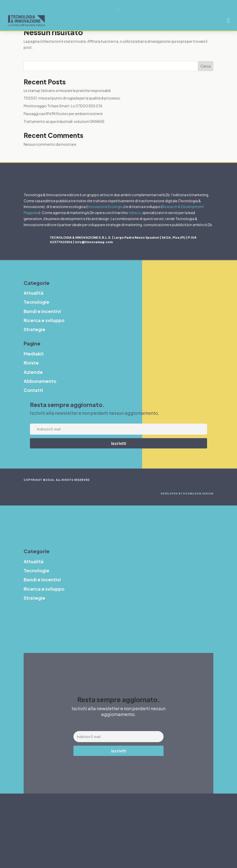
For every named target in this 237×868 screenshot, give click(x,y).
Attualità (35, 724)
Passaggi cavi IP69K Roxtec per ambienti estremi (63, 131)
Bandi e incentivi (49, 749)
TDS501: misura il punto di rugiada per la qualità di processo (72, 116)
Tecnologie (39, 736)
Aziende (57, 803)
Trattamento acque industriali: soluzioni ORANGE (64, 139)
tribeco (135, 230)
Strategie (36, 773)
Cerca (206, 84)
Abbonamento (78, 803)
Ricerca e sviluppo (44, 338)
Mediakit (26, 803)
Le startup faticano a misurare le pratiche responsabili (67, 108)
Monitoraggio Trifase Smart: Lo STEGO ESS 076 (63, 124)
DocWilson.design (198, 511)
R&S (26, 761)
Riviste (42, 803)
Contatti (99, 803)
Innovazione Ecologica (106, 224)
